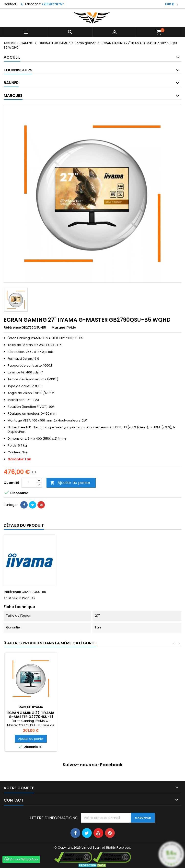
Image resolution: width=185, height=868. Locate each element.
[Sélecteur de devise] (172, 4)
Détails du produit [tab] (24, 525)
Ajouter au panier (70, 483)
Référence (12, 328)
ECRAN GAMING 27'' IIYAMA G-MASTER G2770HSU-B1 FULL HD (139, 717)
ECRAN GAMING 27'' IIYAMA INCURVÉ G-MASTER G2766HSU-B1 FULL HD (31, 717)
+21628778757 (53, 4)
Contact (10, 4)
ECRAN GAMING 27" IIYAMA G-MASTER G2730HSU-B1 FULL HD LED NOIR (85, 717)
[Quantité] (29, 483)
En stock (11, 598)
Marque (58, 328)
